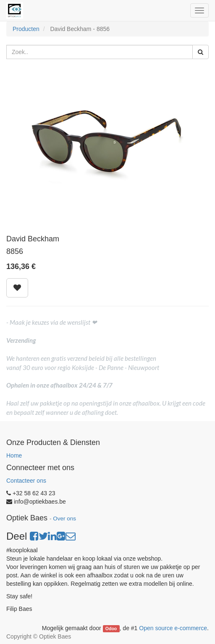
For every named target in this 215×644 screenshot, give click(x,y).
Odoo (111, 628)
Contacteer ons (26, 481)
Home (14, 455)
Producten (26, 29)
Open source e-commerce (173, 628)
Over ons (64, 519)
